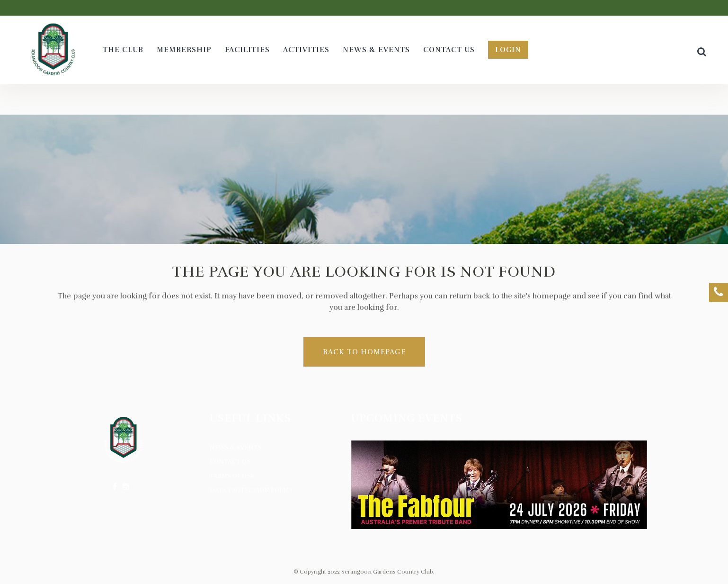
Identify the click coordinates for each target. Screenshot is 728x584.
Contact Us (230, 462)
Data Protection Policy (252, 490)
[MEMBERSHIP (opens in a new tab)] (184, 50)
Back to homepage (364, 352)
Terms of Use (232, 476)
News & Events (236, 448)
